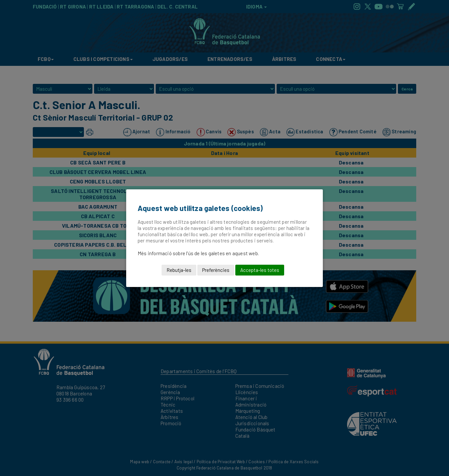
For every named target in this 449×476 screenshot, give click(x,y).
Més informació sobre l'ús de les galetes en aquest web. (198, 253)
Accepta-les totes (260, 270)
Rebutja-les (179, 270)
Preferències (216, 270)
